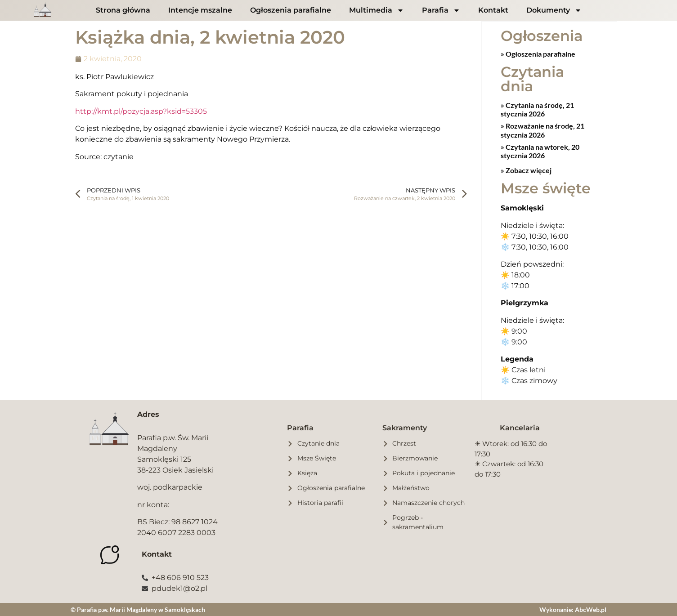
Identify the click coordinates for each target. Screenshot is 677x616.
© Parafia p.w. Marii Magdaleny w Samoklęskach (138, 609)
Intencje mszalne (200, 10)
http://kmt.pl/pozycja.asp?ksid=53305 (141, 111)
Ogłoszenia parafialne (291, 10)
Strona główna (123, 10)
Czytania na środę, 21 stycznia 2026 (537, 109)
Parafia (441, 10)
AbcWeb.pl (591, 609)
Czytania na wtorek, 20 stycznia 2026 (540, 151)
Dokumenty (554, 10)
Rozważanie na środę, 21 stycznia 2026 (542, 129)
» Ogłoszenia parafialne (538, 53)
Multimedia (377, 10)
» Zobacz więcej (526, 170)
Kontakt (493, 10)
